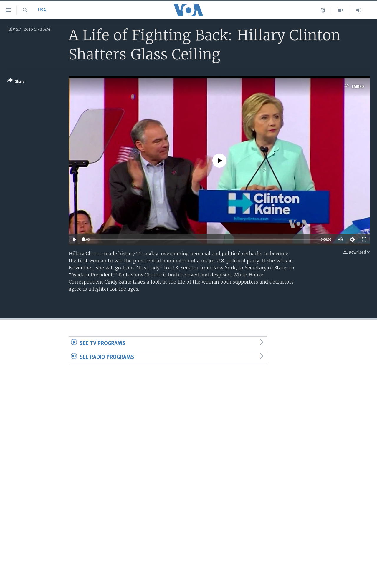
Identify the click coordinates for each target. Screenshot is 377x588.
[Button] (16, 82)
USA (42, 10)
